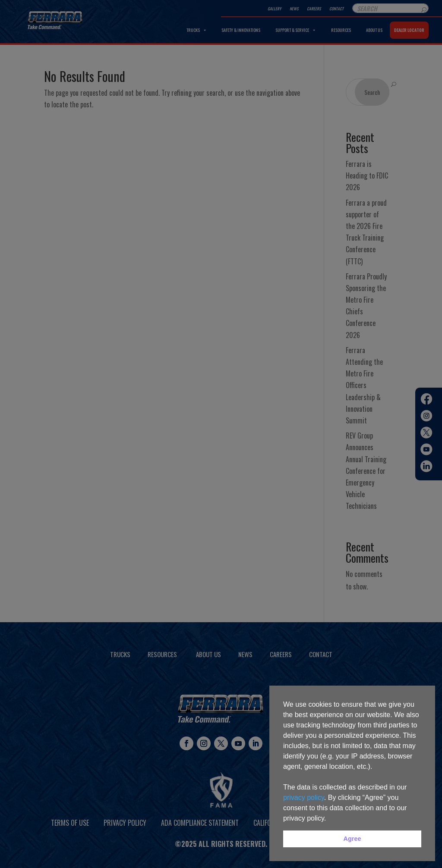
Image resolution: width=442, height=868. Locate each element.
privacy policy (304, 797)
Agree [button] (352, 839)
